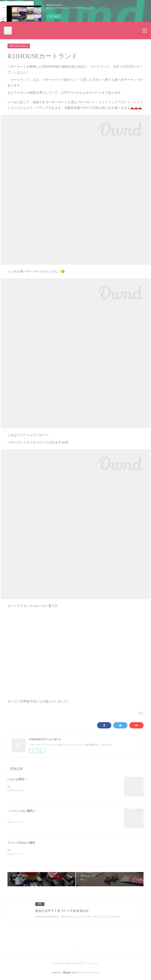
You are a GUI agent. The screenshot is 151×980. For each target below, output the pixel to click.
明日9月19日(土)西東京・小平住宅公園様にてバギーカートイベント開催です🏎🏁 (51, 787)
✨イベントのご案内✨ (22, 811)
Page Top (75, 948)
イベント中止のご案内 (21, 843)
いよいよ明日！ (17, 779)
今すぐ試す (54, 16)
